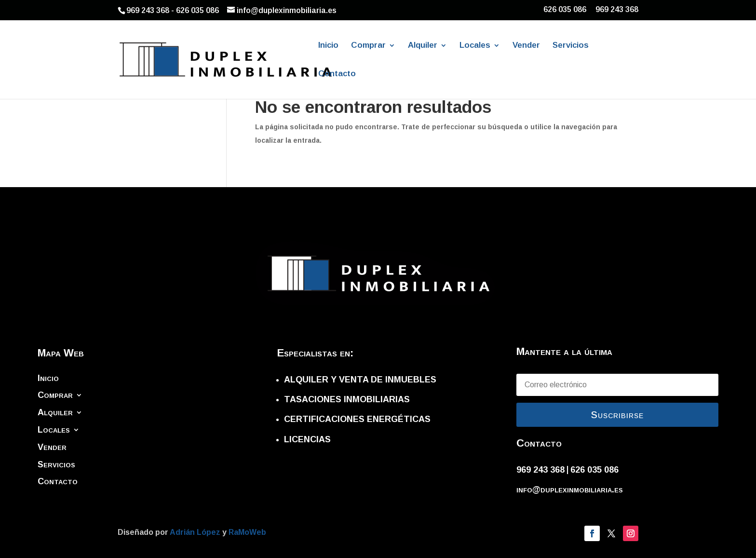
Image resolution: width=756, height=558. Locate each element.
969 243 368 (617, 10)
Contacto (337, 74)
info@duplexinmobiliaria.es (570, 490)
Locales (475, 46)
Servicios (571, 46)
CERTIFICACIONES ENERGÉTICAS (357, 419)
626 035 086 (565, 10)
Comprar (368, 46)
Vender (526, 46)
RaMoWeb (247, 532)
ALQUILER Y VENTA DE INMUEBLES (360, 380)
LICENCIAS (307, 439)
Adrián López (196, 532)
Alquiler (423, 46)
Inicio (328, 46)
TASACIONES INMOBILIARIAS (347, 399)
